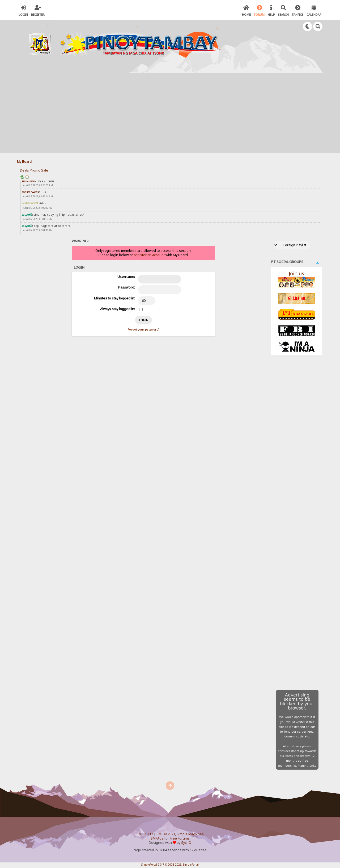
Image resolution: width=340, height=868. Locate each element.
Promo (35, 170)
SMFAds (157, 838)
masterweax (30, 192)
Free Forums (180, 838)
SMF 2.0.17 (145, 834)
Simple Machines (190, 834)
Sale (45, 170)
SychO (186, 843)
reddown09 (30, 203)
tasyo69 (27, 215)
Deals (24, 170)
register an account (149, 255)
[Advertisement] (170, 113)
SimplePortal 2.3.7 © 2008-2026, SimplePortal (170, 865)
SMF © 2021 (166, 834)
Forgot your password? (143, 329)
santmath (28, 181)
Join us (296, 273)
